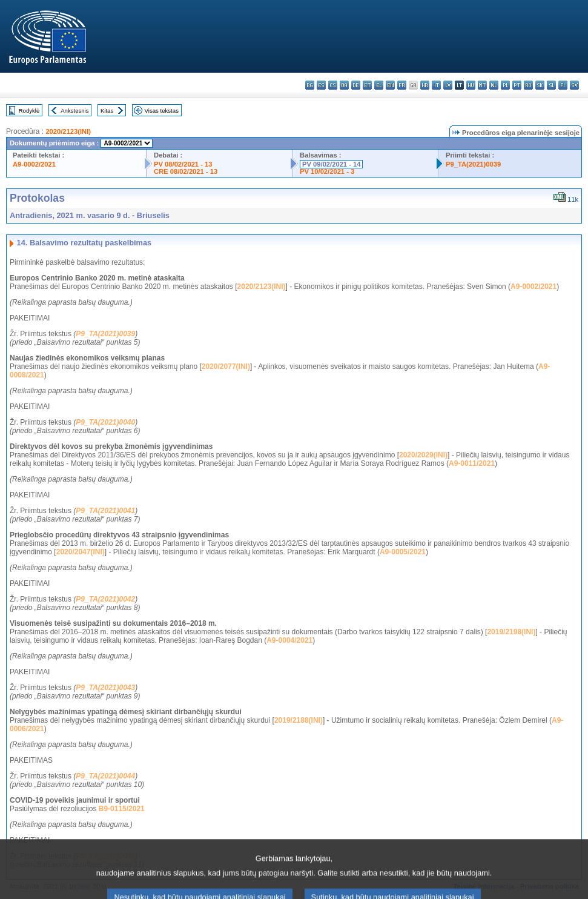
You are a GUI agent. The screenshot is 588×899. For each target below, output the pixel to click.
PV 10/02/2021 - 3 (327, 171)
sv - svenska (574, 85)
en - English (390, 85)
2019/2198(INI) (511, 632)
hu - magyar (471, 85)
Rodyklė (29, 111)
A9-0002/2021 (34, 164)
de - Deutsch (356, 85)
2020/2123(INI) (68, 131)
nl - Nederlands (494, 85)
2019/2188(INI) (299, 720)
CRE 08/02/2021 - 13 (186, 171)
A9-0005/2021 (403, 552)
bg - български (310, 85)
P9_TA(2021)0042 (105, 599)
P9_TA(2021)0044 (105, 776)
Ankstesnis (74, 111)
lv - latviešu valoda (448, 85)
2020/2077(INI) (226, 367)
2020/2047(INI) (81, 552)
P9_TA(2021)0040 (105, 422)
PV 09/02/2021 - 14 (331, 164)
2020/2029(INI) (423, 455)
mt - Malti (482, 85)
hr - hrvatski (425, 85)
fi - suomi (563, 85)
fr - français (402, 85)
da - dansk (344, 85)
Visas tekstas (162, 111)
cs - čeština (333, 85)
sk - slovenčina (540, 85)
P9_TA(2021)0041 (105, 511)
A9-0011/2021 (472, 463)
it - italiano (436, 85)
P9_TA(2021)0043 (105, 688)
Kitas (107, 111)
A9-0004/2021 (289, 640)
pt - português (517, 85)
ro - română (528, 85)
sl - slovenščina (551, 85)
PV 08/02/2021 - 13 (183, 164)
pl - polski (505, 85)
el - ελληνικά (379, 85)
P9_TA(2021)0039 (473, 164)
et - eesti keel (367, 85)
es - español (321, 85)
